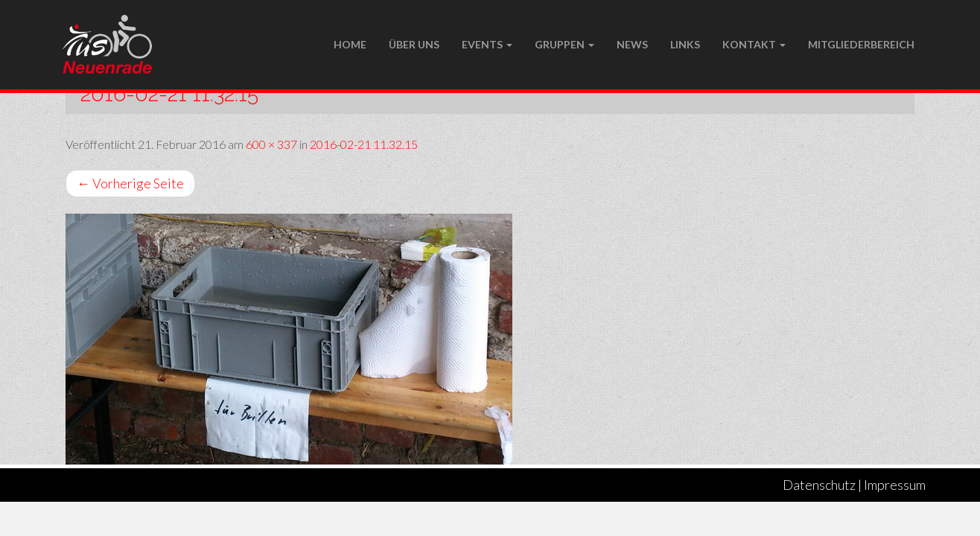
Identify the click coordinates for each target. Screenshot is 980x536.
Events (487, 44)
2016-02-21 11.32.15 (364, 144)
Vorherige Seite (130, 183)
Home (350, 44)
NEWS (632, 44)
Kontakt (754, 44)
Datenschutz (819, 485)
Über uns (414, 44)
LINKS (685, 44)
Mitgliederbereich (861, 44)
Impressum (895, 485)
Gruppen (564, 44)
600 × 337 (271, 144)
